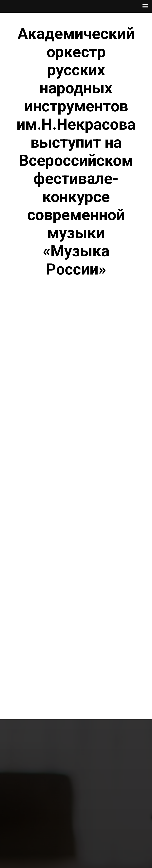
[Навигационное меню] (145, 6)
